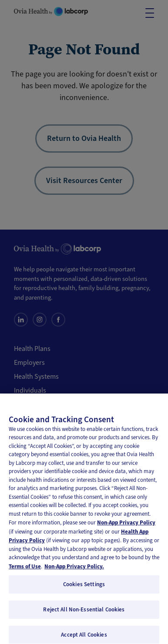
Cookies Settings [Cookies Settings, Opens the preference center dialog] (84, 589)
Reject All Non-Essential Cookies (84, 613)
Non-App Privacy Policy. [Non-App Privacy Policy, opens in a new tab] (74, 570)
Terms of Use (25, 570)
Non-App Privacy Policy (126, 527)
